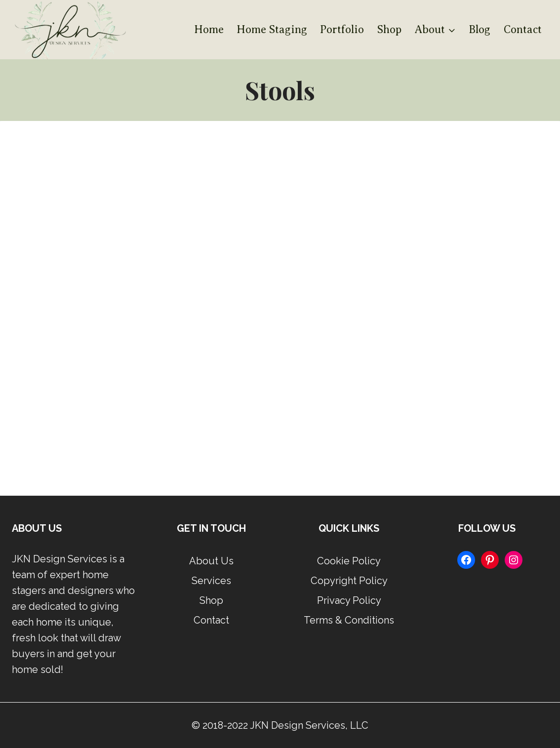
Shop (389, 29)
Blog (480, 29)
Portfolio (342, 29)
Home (209, 29)
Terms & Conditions (349, 620)
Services (211, 581)
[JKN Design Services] (69, 30)
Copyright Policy (349, 581)
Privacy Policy (349, 600)
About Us (211, 561)
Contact (523, 29)
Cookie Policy (349, 561)
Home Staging (272, 29)
